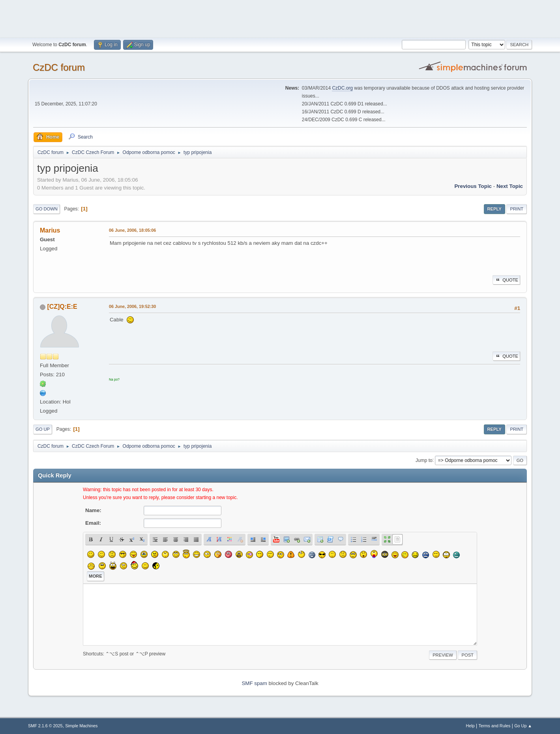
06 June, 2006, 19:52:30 (132, 306)
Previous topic (473, 186)
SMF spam (254, 683)
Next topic (510, 186)
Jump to (424, 460)
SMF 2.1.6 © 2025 (45, 726)
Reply (494, 209)
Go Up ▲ (523, 726)
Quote (506, 280)
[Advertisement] (280, 18)
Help (470, 726)
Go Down (47, 209)
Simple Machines (81, 726)
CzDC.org (342, 88)
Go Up (43, 429)
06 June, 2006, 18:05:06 (132, 230)
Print (517, 209)
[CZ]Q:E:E (62, 307)
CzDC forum (59, 67)
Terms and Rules (495, 726)
